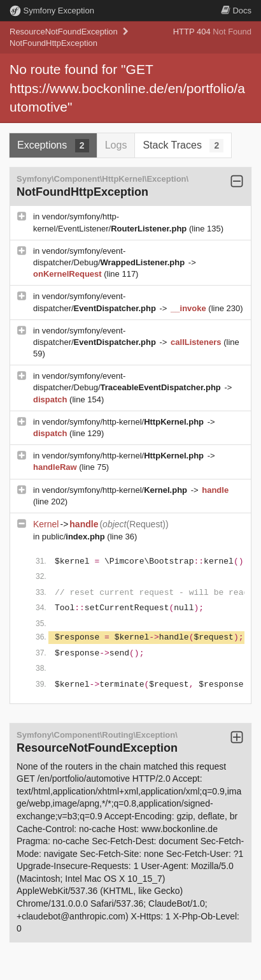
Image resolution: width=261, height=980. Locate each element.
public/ (75, 537)
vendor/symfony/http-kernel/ (124, 422)
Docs (236, 11)
